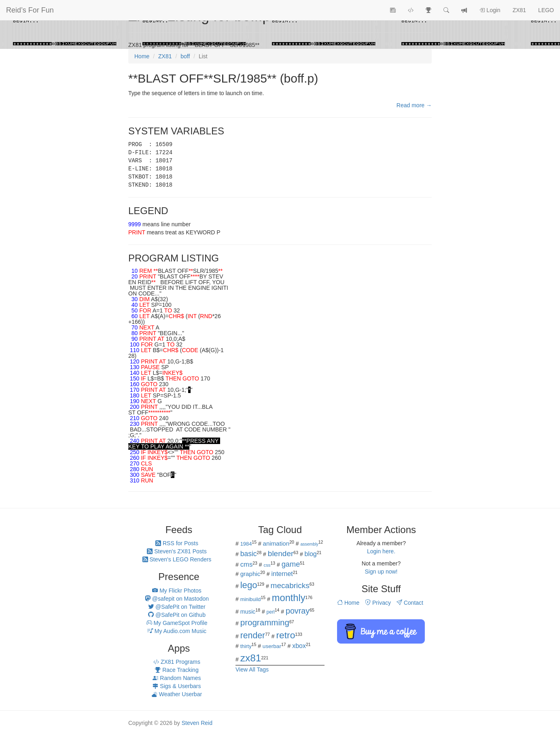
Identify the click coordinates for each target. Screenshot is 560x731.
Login (490, 10)
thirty (246, 646)
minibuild (251, 599)
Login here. (381, 551)
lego (249, 585)
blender (281, 554)
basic (249, 554)
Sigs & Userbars (177, 686)
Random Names (177, 678)
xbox (299, 646)
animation (276, 543)
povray (298, 611)
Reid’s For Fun (30, 10)
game (291, 564)
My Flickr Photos (177, 591)
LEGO (546, 10)
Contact (410, 603)
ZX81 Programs (177, 662)
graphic (250, 574)
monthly (289, 598)
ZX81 (519, 10)
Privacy (378, 603)
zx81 (251, 658)
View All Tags (252, 669)
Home (348, 603)
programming (265, 622)
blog (311, 554)
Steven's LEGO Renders (177, 559)
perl (271, 612)
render (253, 635)
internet (282, 574)
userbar (272, 646)
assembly (309, 544)
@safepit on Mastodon (177, 599)
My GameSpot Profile (177, 623)
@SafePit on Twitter (177, 607)
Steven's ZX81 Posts (177, 551)
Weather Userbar (177, 694)
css (267, 565)
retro (285, 635)
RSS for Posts (177, 543)
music (248, 612)
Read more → (414, 105)
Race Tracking (177, 670)
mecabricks (290, 585)
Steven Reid (197, 723)
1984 (246, 544)
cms (247, 564)
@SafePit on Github (177, 615)
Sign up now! (381, 572)
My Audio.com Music (177, 631)
